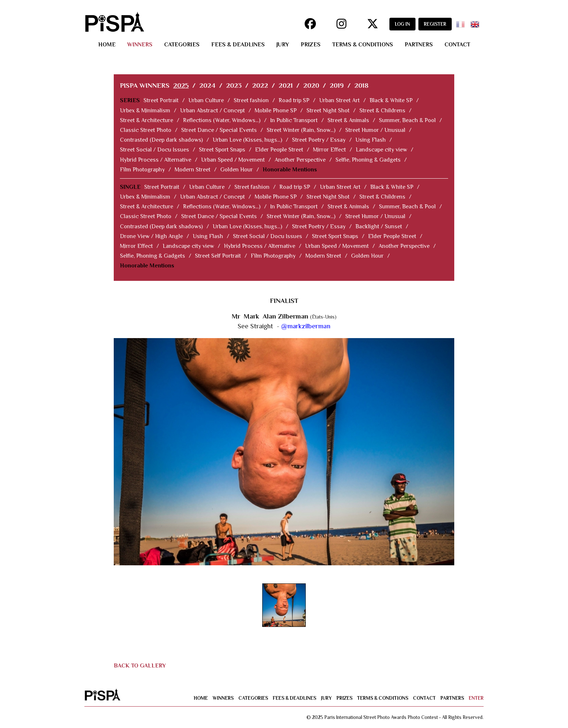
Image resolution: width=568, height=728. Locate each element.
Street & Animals (348, 120)
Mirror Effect (329, 150)
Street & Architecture (147, 120)
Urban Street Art (339, 100)
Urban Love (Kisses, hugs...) (247, 140)
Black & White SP (391, 100)
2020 (311, 85)
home (107, 45)
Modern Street (193, 170)
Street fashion (251, 100)
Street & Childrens (382, 111)
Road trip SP (294, 100)
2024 (207, 85)
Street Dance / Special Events (219, 130)
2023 (234, 85)
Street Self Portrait (218, 256)
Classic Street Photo (146, 130)
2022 (260, 85)
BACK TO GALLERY (140, 666)
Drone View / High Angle (151, 236)
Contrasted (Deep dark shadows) (161, 140)
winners (140, 45)
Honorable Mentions (290, 170)
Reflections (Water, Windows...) (222, 120)
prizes (311, 45)
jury (283, 45)
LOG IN (402, 24)
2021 (286, 85)
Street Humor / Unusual (375, 130)
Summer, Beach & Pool (407, 120)
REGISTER (435, 24)
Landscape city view (381, 150)
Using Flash (371, 140)
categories (182, 45)
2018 (361, 85)
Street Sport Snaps (222, 150)
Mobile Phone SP (276, 111)
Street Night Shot (328, 111)
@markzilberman (306, 326)
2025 (181, 85)
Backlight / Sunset (379, 226)
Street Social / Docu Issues (154, 150)
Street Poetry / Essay (319, 140)
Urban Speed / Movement (233, 160)
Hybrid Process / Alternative (156, 160)
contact (457, 45)
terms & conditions (363, 45)
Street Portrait (161, 100)
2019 (337, 85)
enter (476, 698)
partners (419, 45)
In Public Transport (294, 120)
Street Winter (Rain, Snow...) (301, 130)
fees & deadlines (238, 45)
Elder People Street (279, 150)
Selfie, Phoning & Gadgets (368, 160)
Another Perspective (300, 160)
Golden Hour (237, 170)
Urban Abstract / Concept (212, 111)
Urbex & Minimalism (145, 111)
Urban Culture (206, 100)
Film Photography (142, 170)
